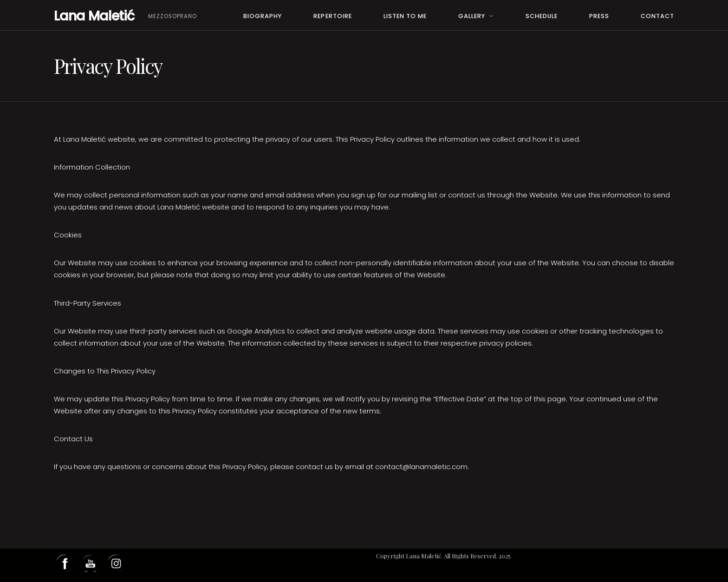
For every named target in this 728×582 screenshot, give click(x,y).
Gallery (472, 16)
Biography (263, 16)
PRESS (599, 16)
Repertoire (332, 16)
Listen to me (405, 16)
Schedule (542, 16)
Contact (657, 16)
